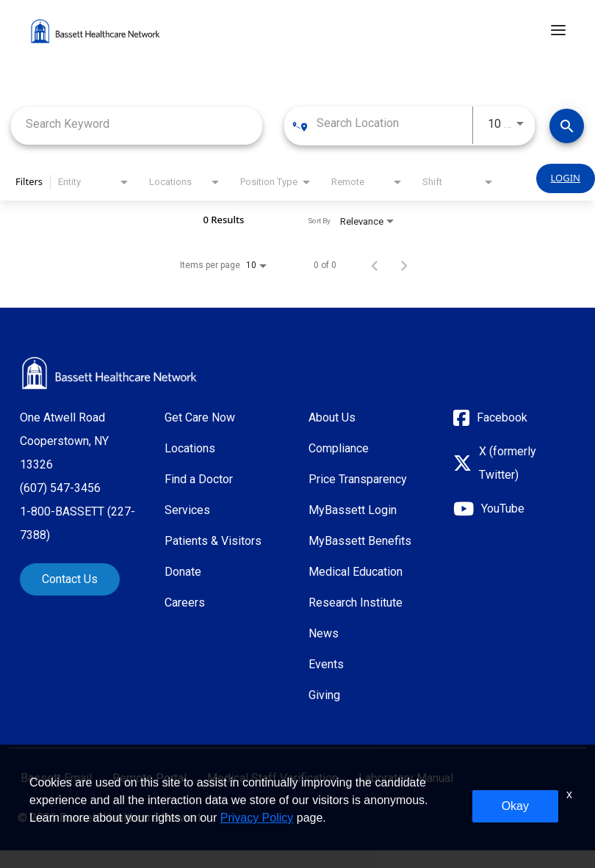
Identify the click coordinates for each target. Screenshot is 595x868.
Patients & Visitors (213, 541)
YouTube (503, 509)
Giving (324, 695)
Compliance (339, 448)
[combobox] (137, 124)
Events (326, 664)
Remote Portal (149, 778)
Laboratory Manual (406, 778)
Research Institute (356, 603)
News (324, 633)
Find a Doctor (199, 479)
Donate (183, 572)
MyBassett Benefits (360, 541)
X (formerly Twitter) (508, 463)
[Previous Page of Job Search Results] (375, 265)
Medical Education (356, 572)
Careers (185, 603)
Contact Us (70, 579)
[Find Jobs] (567, 126)
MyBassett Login (353, 510)
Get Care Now (200, 417)
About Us (332, 417)
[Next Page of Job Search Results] (404, 265)
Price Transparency (358, 479)
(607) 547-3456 (60, 488)
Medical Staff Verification (273, 778)
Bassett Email (56, 778)
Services (187, 510)
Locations (190, 448)
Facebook (502, 417)
